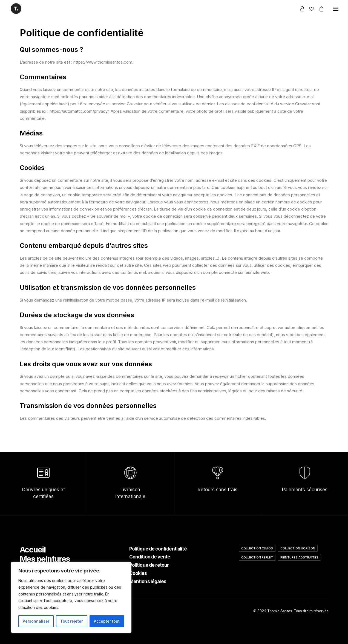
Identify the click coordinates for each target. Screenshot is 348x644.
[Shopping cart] (319, 9)
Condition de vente (150, 557)
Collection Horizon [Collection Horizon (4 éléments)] (298, 548)
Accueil (33, 550)
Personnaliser (36, 621)
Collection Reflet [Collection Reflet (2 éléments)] (257, 557)
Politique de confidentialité (158, 549)
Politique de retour (149, 565)
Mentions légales (148, 581)
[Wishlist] (309, 9)
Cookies (138, 573)
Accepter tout (107, 621)
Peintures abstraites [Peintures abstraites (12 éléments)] (299, 557)
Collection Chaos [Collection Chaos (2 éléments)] (257, 548)
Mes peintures (45, 559)
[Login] (300, 9)
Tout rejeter (71, 621)
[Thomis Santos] (16, 9)
